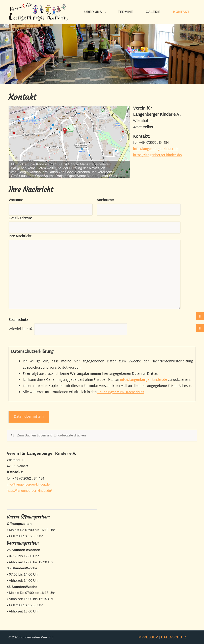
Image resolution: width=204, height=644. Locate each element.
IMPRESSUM (148, 637)
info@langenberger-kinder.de (157, 149)
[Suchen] (13, 436)
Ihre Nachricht (20, 236)
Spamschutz (18, 320)
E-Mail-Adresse (20, 219)
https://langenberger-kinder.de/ (158, 155)
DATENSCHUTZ (174, 637)
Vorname (16, 200)
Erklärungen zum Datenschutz (122, 392)
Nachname (105, 200)
